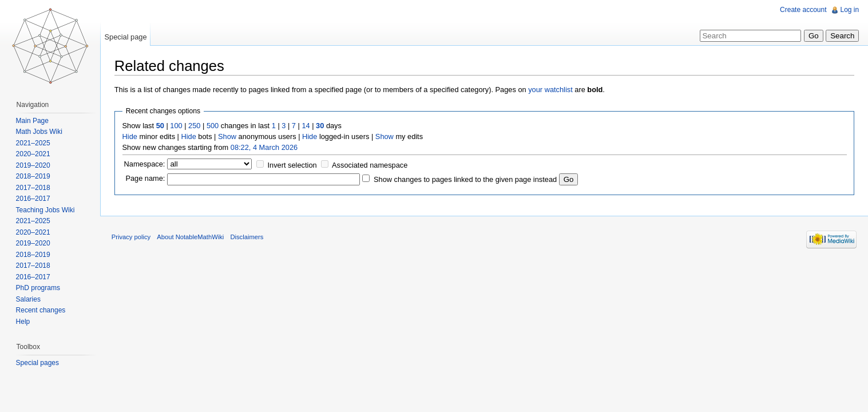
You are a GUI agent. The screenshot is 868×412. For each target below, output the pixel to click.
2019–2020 (33, 165)
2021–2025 (33, 143)
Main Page (32, 121)
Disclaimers (248, 237)
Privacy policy (132, 237)
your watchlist (551, 90)
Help (23, 322)
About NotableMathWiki (191, 237)
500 (213, 126)
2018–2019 (33, 176)
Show (228, 136)
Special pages (37, 363)
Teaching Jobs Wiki (45, 210)
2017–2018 (33, 188)
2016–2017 (33, 199)
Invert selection (293, 165)
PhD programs (38, 288)
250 (195, 126)
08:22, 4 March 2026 (265, 147)
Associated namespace (370, 165)
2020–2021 (33, 154)
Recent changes (41, 310)
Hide (130, 136)
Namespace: (145, 164)
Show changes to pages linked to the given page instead (466, 179)
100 (177, 126)
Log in (849, 10)
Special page (126, 37)
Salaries (28, 299)
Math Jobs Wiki (39, 132)
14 (307, 126)
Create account (803, 10)
